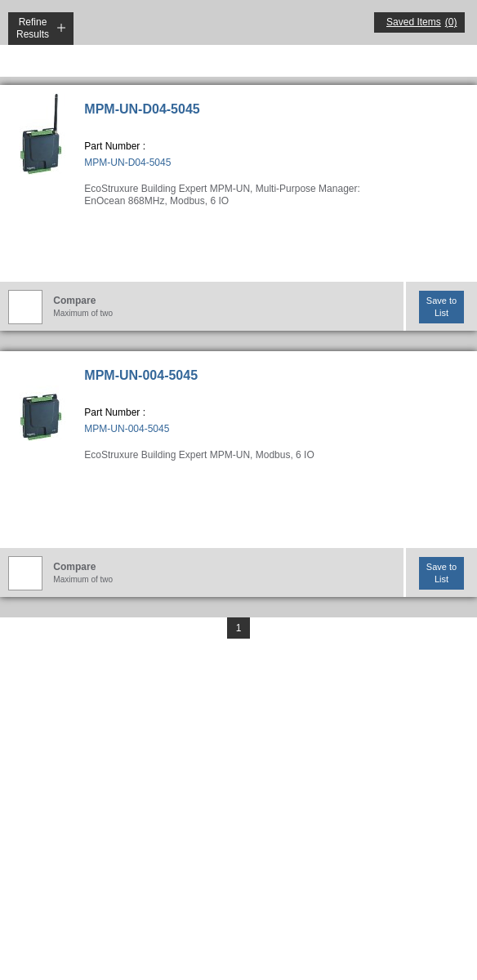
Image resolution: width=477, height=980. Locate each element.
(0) (451, 22)
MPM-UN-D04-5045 (142, 109)
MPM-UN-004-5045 (141, 375)
